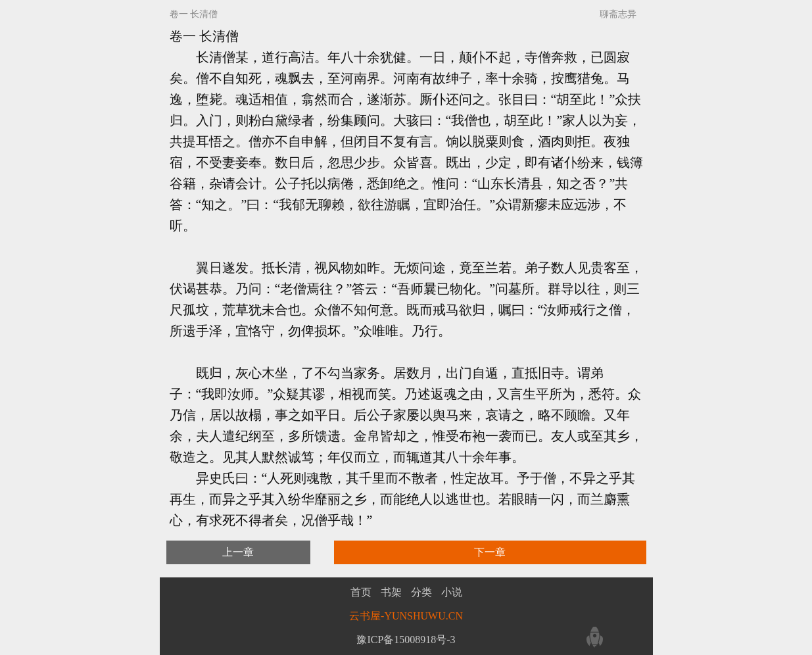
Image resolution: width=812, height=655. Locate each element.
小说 (452, 593)
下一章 (490, 552)
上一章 (238, 552)
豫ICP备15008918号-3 (406, 640)
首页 (361, 593)
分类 (421, 593)
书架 (391, 593)
